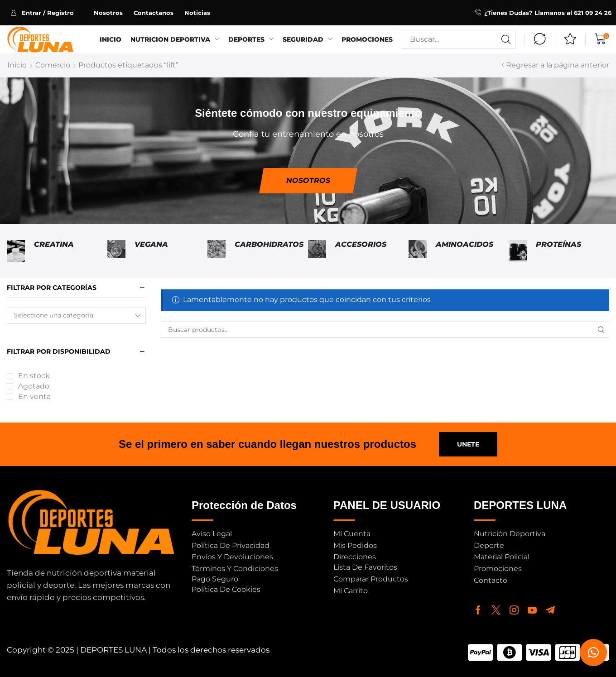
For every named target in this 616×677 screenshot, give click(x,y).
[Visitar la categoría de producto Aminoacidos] (418, 251)
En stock (34, 376)
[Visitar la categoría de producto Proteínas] (518, 251)
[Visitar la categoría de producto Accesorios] (317, 251)
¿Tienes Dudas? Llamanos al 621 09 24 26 (548, 13)
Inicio (17, 65)
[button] (47, 13)
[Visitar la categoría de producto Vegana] (116, 251)
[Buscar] (506, 39)
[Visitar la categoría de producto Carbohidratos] (217, 251)
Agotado (34, 386)
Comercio (53, 65)
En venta (34, 396)
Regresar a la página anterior (558, 65)
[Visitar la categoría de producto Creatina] (16, 251)
